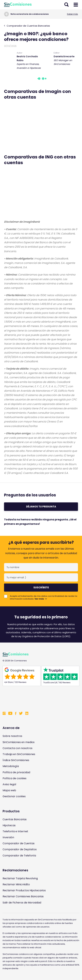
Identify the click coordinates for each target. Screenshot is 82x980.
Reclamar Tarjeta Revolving (20, 878)
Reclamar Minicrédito (16, 884)
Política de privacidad (16, 772)
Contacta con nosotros (18, 748)
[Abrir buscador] (67, 5)
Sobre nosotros (12, 736)
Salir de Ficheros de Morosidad (22, 903)
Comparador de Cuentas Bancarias (27, 26)
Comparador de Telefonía (19, 856)
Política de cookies (15, 778)
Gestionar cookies (14, 796)
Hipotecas (9, 825)
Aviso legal (9, 784)
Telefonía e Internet (15, 831)
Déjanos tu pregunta (41, 507)
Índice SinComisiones (16, 760)
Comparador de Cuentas (19, 843)
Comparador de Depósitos (20, 849)
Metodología (11, 766)
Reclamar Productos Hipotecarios (24, 890)
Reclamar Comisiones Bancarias (23, 896)
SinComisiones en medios (19, 742)
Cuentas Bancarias (15, 819)
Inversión (8, 837)
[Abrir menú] (76, 5)
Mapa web (9, 790)
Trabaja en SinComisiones (19, 754)
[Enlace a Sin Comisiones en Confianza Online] (41, 698)
